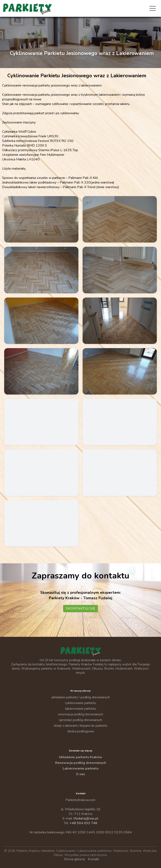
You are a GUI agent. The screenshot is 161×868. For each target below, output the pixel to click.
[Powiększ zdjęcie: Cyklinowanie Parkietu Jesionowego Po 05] (41, 321)
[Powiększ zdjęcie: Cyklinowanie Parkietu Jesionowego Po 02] (120, 219)
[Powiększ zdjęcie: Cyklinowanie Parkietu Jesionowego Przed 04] (41, 473)
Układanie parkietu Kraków (80, 757)
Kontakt (93, 859)
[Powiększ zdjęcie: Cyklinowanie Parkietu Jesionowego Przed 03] (120, 422)
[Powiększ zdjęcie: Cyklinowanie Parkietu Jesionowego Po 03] (41, 270)
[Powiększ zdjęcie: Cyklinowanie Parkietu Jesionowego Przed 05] (120, 473)
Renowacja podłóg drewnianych (81, 763)
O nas (80, 774)
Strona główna (74, 859)
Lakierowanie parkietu (81, 768)
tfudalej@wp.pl (86, 818)
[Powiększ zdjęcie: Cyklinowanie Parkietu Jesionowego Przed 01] (120, 371)
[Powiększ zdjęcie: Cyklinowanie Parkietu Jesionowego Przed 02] (41, 422)
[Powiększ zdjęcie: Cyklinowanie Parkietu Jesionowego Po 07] (41, 371)
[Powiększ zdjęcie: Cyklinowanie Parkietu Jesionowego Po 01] (41, 219)
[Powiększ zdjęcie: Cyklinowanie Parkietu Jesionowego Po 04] (120, 270)
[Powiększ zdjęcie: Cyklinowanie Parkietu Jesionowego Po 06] (120, 321)
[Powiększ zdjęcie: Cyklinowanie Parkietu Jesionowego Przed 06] (41, 523)
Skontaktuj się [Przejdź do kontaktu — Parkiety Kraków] (80, 608)
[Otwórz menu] (153, 8)
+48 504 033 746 (83, 823)
